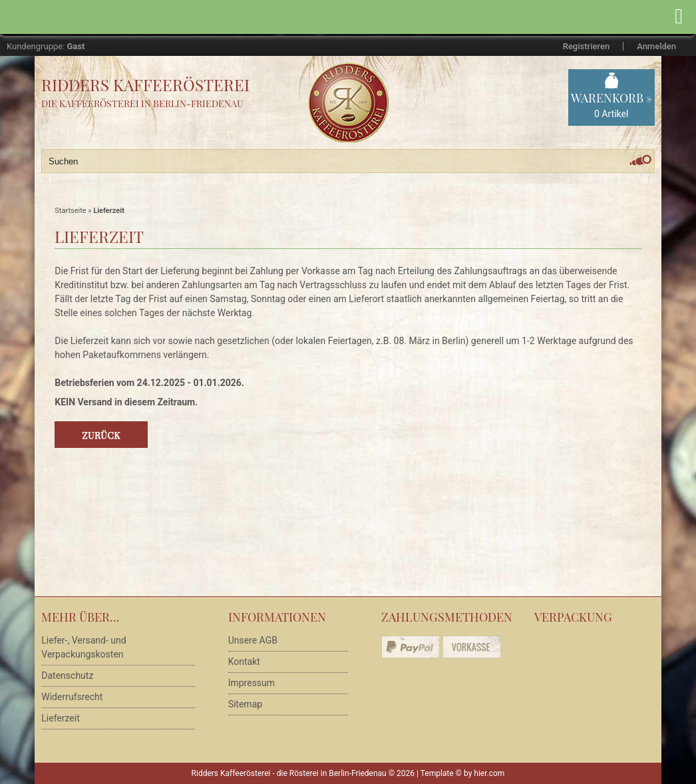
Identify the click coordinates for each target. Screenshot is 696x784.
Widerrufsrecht (72, 697)
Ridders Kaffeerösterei (145, 85)
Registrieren (586, 46)
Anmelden (656, 46)
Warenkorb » (611, 105)
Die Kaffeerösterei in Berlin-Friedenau (142, 103)
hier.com (489, 773)
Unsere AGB (253, 640)
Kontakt (244, 662)
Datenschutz (67, 676)
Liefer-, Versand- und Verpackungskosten (84, 647)
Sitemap (245, 704)
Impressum (252, 683)
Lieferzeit (60, 718)
